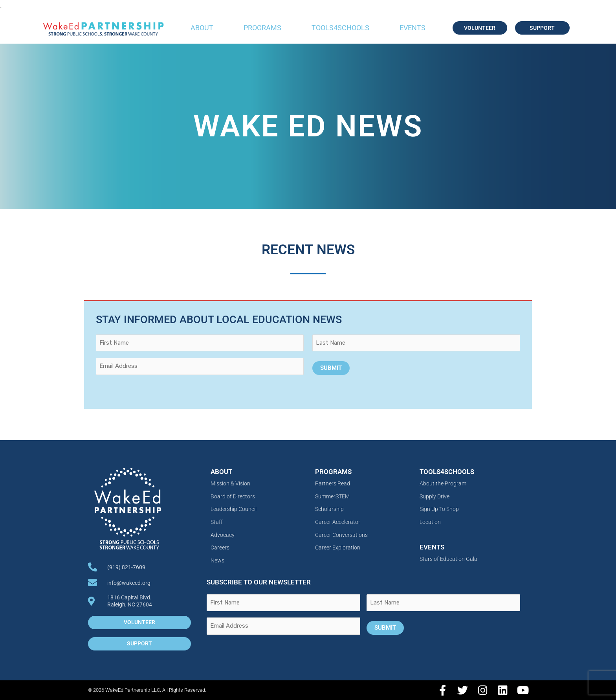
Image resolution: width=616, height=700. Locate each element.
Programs (262, 28)
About (202, 28)
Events (412, 28)
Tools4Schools (340, 28)
